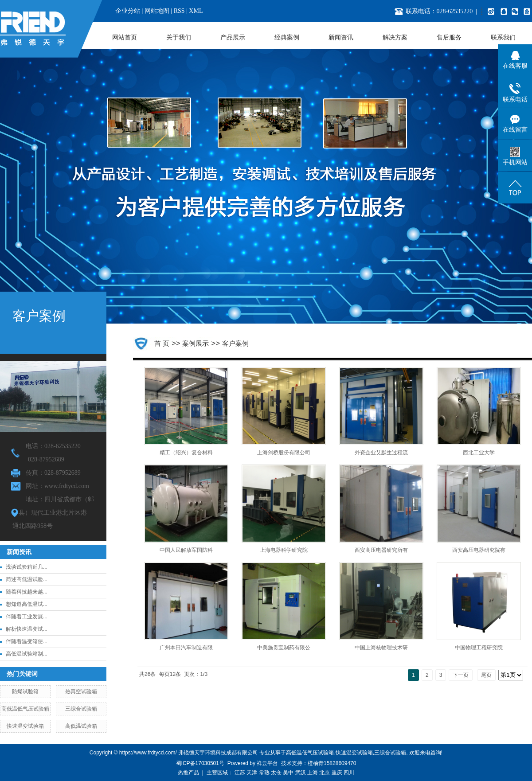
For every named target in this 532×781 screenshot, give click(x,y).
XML (196, 11)
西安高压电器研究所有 (381, 550)
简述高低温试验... (27, 579)
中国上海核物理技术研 (381, 648)
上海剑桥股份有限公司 (284, 453)
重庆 (337, 773)
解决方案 (395, 37)
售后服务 (449, 37)
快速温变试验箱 (25, 726)
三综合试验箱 (81, 709)
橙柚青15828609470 (332, 763)
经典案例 (287, 37)
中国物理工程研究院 (479, 648)
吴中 (288, 773)
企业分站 (128, 11)
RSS (179, 11)
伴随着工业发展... (27, 617)
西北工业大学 (479, 453)
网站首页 (125, 37)
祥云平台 (267, 763)
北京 (325, 773)
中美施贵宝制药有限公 (284, 648)
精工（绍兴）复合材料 (186, 453)
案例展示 (196, 343)
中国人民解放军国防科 (186, 550)
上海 (313, 773)
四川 (349, 773)
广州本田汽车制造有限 (186, 648)
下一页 (461, 675)
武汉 (301, 773)
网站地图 (157, 11)
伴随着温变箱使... (27, 641)
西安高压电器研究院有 (479, 550)
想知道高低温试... (27, 604)
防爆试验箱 (25, 691)
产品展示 (233, 37)
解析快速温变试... (27, 629)
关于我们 (179, 37)
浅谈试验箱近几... (27, 567)
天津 (252, 773)
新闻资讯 (341, 37)
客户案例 (235, 343)
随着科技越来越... (27, 592)
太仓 (276, 773)
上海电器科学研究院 (284, 550)
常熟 (264, 773)
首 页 (162, 343)
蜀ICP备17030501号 (200, 763)
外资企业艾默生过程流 (381, 453)
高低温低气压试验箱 (25, 709)
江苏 (240, 773)
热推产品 (188, 773)
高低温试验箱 (81, 726)
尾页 (486, 675)
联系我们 (503, 37)
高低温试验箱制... (27, 654)
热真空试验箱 (81, 691)
